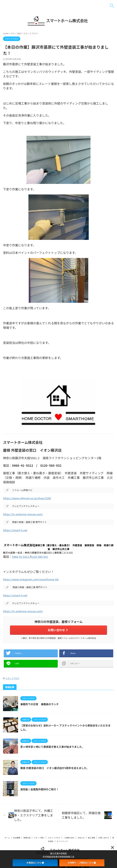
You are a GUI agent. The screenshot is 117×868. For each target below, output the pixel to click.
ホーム (7, 840)
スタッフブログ (13, 681)
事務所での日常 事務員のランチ (41, 707)
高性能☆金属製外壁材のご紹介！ (41, 792)
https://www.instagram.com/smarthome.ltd (34, 579)
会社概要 (17, 840)
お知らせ (81, 840)
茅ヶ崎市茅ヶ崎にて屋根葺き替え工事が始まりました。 (54, 749)
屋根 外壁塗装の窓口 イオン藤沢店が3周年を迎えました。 (57, 771)
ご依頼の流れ (69, 840)
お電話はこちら (35, 863)
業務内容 (27, 840)
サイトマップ (62, 844)
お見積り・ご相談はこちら (82, 863)
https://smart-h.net (16, 530)
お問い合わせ (58, 630)
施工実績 (91, 840)
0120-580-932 (42, 557)
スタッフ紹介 (39, 840)
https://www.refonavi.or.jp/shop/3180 (30, 498)
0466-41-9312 (21, 557)
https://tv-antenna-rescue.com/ (25, 514)
